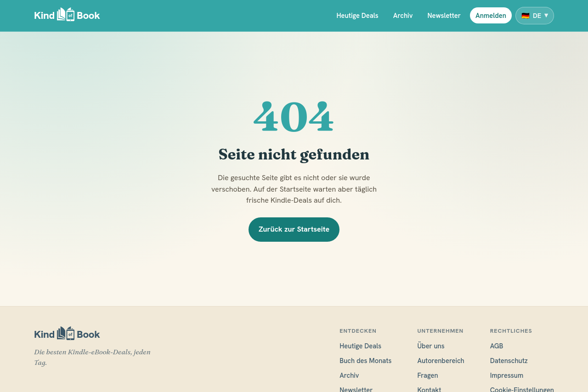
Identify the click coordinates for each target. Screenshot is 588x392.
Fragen (427, 375)
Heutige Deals (357, 15)
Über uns (431, 346)
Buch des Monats (365, 361)
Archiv (403, 15)
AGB (497, 346)
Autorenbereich (441, 361)
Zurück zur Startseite (294, 229)
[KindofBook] (67, 16)
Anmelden (491, 15)
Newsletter (444, 15)
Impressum (507, 375)
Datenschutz (509, 361)
